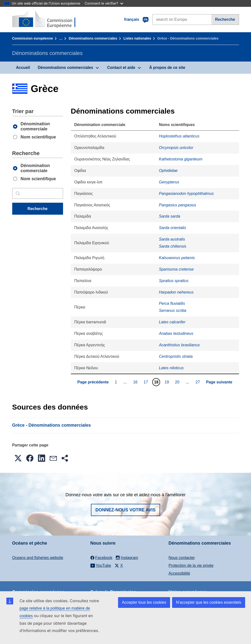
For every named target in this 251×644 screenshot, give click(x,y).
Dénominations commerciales (93, 38)
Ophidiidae (168, 171)
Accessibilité (179, 573)
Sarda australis (172, 239)
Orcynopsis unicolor (176, 148)
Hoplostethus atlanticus (179, 136)
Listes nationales (137, 38)
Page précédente (93, 382)
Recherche (225, 19)
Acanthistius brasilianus (179, 345)
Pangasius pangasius (177, 205)
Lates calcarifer (172, 322)
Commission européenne (33, 38)
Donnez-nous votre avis (125, 510)
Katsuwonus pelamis (177, 258)
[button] (18, 458)
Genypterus (169, 182)
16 (136, 382)
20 (178, 382)
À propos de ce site (167, 68)
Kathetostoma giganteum (181, 159)
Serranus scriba (173, 311)
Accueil (23, 68)
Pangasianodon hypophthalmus (186, 194)
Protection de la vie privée (191, 565)
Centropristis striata (176, 356)
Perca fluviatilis (172, 303)
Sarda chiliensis (173, 246)
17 (147, 382)
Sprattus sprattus (174, 281)
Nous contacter (182, 558)
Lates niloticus (171, 368)
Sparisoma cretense (176, 269)
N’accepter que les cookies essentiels (209, 602)
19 (167, 382)
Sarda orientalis (172, 228)
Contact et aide (121, 68)
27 (198, 382)
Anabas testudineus (176, 333)
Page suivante (219, 382)
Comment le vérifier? (104, 3)
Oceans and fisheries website (38, 558)
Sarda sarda (169, 216)
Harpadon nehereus (176, 292)
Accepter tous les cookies (144, 602)
